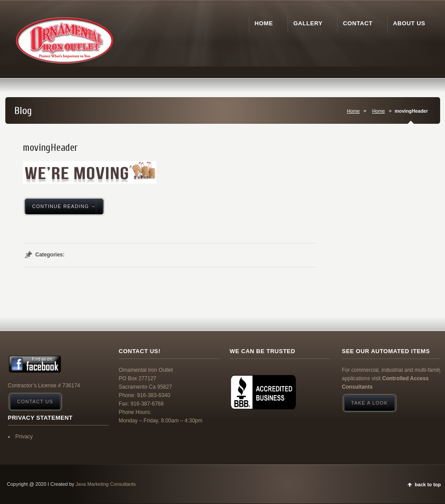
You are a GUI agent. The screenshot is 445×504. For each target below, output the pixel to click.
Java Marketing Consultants (106, 484)
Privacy (24, 437)
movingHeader (51, 148)
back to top (428, 484)
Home (353, 111)
